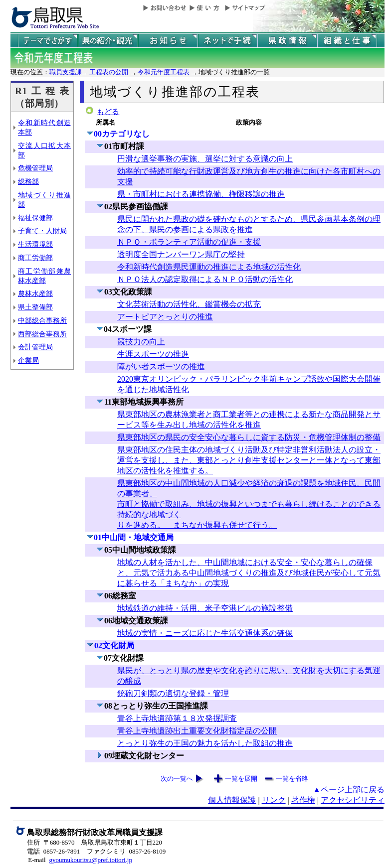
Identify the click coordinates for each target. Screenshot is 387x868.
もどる (108, 112)
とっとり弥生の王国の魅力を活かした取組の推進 (205, 743)
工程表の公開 (109, 72)
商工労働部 (35, 258)
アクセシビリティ (353, 800)
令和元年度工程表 (164, 72)
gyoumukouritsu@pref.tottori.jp (91, 860)
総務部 (28, 181)
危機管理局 (35, 168)
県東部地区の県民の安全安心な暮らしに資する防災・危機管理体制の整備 (249, 437)
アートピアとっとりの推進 (165, 317)
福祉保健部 (35, 218)
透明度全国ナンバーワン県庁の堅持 (181, 254)
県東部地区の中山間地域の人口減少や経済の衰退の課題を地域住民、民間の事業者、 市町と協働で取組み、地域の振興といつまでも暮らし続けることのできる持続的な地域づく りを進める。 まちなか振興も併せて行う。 (249, 504)
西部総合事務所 (42, 334)
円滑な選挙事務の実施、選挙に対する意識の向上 (205, 159)
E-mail (37, 860)
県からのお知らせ (168, 41)
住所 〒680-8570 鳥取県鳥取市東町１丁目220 (95, 842)
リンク (274, 800)
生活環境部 (35, 244)
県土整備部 (35, 307)
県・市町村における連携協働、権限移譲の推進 (201, 194)
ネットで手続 (227, 41)
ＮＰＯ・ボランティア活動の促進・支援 (189, 242)
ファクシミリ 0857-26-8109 (126, 851)
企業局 (28, 360)
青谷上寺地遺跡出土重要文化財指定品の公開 (197, 731)
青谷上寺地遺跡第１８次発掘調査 (177, 718)
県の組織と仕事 (347, 41)
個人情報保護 (232, 800)
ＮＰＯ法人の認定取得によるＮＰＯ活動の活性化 (205, 279)
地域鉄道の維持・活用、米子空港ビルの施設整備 (205, 608)
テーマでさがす (48, 41)
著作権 (303, 800)
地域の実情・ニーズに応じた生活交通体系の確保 (205, 633)
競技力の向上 (141, 342)
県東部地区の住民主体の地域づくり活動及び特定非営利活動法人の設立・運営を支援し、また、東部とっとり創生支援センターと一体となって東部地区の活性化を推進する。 (249, 460)
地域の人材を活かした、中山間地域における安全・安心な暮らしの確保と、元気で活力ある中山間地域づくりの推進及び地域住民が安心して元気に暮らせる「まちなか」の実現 (249, 573)
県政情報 (287, 41)
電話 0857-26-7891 (53, 851)
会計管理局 (35, 347)
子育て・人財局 (42, 231)
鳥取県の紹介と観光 (108, 41)
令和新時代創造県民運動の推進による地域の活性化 (209, 267)
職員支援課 (66, 72)
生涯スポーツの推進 (153, 354)
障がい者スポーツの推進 (161, 366)
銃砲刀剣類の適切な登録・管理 (173, 693)
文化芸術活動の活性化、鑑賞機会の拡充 (189, 304)
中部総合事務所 (42, 320)
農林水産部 (35, 293)
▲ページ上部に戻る (349, 790)
